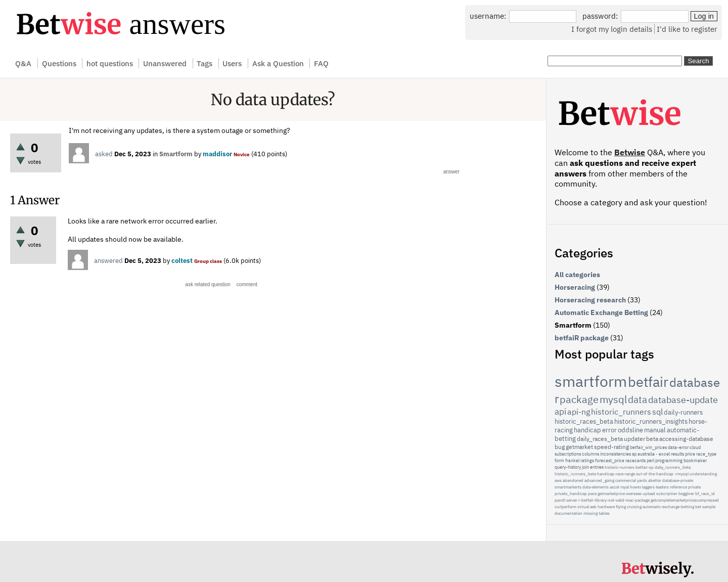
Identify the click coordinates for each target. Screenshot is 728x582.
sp (634, 454)
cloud (695, 447)
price (690, 454)
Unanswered (165, 63)
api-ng (579, 412)
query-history (568, 467)
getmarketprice (611, 494)
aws (558, 480)
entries (597, 467)
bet (698, 507)
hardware (606, 507)
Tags (204, 63)
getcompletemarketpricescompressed (685, 500)
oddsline (630, 430)
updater (634, 439)
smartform (591, 381)
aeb (593, 507)
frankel (572, 460)
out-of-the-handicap (655, 474)
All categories (577, 275)
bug (560, 447)
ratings (587, 460)
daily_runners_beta (673, 467)
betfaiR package (582, 338)
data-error (678, 447)
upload (649, 494)
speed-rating (611, 447)
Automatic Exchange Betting (601, 312)
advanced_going (599, 480)
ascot (615, 487)
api (560, 412)
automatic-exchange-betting (668, 507)
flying (621, 507)
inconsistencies (616, 454)
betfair (648, 382)
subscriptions (568, 454)
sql (657, 412)
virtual (583, 507)
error (609, 430)
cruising (634, 507)
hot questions (110, 63)
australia (646, 454)
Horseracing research (590, 300)
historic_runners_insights (651, 421)
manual (655, 430)
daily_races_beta (600, 439)
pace (592, 494)
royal (625, 487)
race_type (706, 454)
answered (108, 261)
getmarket (579, 447)
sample (709, 507)
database (695, 382)
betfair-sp (645, 467)
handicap (587, 430)
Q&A (23, 63)
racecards (635, 460)
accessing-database (686, 439)
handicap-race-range (616, 474)
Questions (59, 63)
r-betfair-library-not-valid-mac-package (614, 500)
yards (642, 480)
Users (232, 63)
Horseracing (575, 287)
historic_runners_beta (575, 474)
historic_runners (621, 412)
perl (650, 460)
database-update (683, 400)
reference (678, 487)
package (579, 399)
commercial (626, 480)
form (559, 460)
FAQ (321, 63)
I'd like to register (687, 29)
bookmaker (695, 460)
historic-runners (620, 467)
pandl (560, 500)
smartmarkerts (568, 487)
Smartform (176, 154)
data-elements (596, 487)
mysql (613, 399)
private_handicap (571, 494)
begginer (686, 494)
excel (664, 454)
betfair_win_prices (648, 447)
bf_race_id (705, 494)
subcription (667, 494)
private (694, 487)
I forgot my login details (612, 29)
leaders (662, 487)
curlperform (565, 507)
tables (604, 513)
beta (652, 439)
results (677, 454)
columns (590, 454)
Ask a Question (278, 63)
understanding (703, 474)
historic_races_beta (584, 421)
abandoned (573, 480)
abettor (655, 480)
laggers (648, 487)
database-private (678, 480)
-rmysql (681, 474)
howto (635, 487)
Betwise (630, 152)
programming (669, 460)
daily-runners (683, 412)
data (638, 399)
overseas (634, 494)
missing (590, 513)
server (572, 500)
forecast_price (610, 460)
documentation (568, 513)
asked (104, 154)
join (585, 467)
